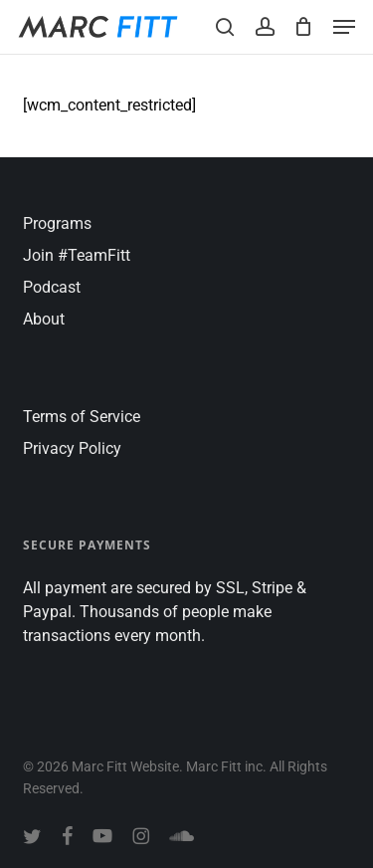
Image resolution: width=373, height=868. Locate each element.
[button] (344, 27)
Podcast (52, 287)
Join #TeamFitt (77, 255)
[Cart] (304, 27)
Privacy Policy (72, 448)
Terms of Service (82, 417)
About (44, 319)
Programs (57, 223)
